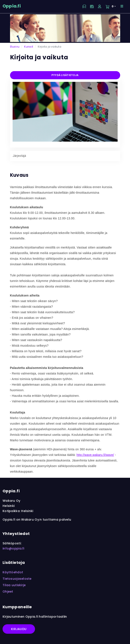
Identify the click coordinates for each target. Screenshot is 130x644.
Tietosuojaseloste (17, 579)
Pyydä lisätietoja (65, 75)
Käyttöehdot (13, 572)
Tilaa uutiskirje (14, 585)
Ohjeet (8, 592)
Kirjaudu (19, 629)
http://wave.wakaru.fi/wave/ (95, 455)
